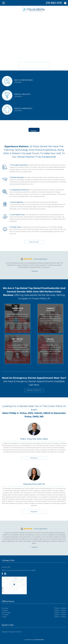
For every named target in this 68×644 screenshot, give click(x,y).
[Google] (5, 574)
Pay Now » (34, 131)
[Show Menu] (4, 3)
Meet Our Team (34, 242)
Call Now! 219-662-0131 (34, 390)
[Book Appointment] (65, 3)
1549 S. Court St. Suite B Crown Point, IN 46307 (19, 570)
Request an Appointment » (12, 632)
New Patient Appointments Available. (34, 64)
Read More (34, 458)
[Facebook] (2, 574)
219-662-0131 (54, 3)
